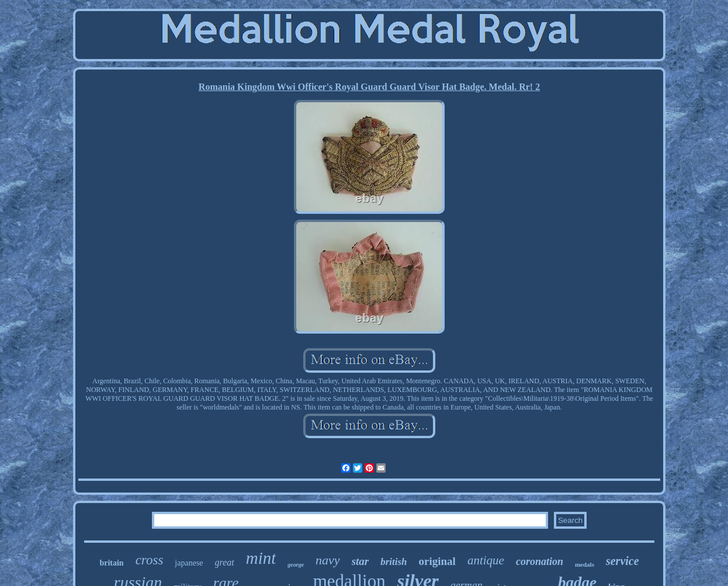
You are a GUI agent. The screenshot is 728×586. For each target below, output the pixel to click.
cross (150, 560)
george (296, 565)
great (225, 562)
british (394, 562)
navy (328, 560)
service (623, 561)
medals (585, 564)
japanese (189, 563)
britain (111, 563)
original (437, 561)
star (360, 561)
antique (486, 560)
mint (261, 558)
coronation (540, 561)
